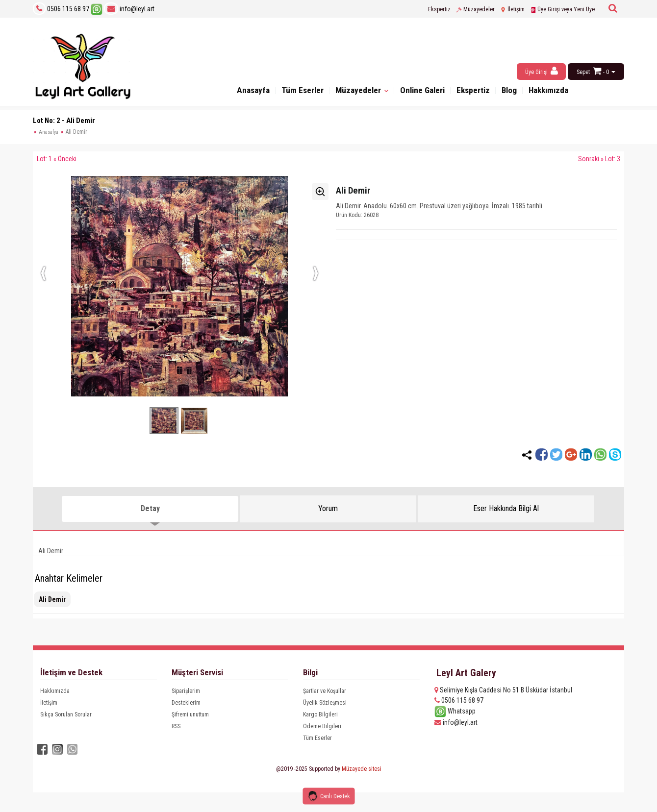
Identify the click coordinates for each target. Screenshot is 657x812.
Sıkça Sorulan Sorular (66, 714)
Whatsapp (455, 711)
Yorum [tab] (328, 508)
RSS (176, 726)
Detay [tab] (150, 508)
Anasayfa (240, 92)
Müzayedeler (475, 9)
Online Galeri (423, 92)
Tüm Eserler (293, 92)
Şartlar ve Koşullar (325, 691)
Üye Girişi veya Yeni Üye (562, 9)
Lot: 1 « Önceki (57, 159)
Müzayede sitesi (362, 768)
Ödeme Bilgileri (322, 726)
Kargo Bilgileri (320, 714)
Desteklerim (186, 703)
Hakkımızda (560, 92)
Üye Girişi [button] (542, 71)
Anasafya (49, 132)
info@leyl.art (129, 9)
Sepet (583, 72)
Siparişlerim (186, 691)
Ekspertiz (439, 9)
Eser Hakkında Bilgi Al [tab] (506, 508)
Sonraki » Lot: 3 (599, 159)
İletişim (512, 9)
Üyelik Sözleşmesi (325, 703)
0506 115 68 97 (68, 9)
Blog (517, 92)
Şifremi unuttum (190, 714)
